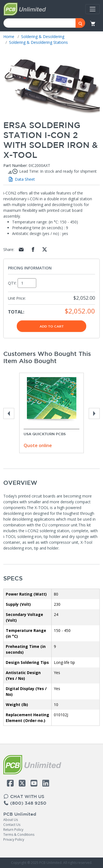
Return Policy (13, 830)
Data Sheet (21, 179)
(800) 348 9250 (25, 803)
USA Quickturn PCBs (45, 434)
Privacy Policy (14, 839)
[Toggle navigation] (93, 9)
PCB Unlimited (20, 814)
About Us (11, 820)
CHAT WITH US (24, 796)
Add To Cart (52, 326)
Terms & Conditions (19, 835)
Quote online (38, 445)
